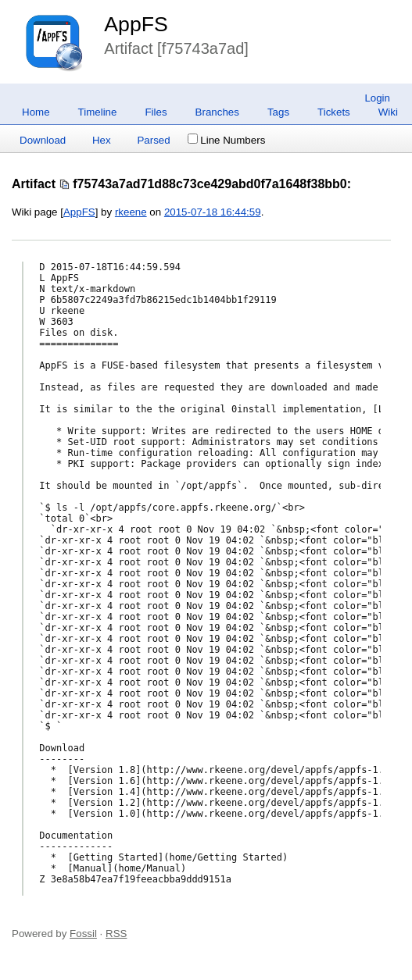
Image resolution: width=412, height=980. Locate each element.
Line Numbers (226, 140)
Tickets (334, 112)
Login (377, 98)
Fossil (83, 934)
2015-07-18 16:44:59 (213, 212)
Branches (217, 112)
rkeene (131, 212)
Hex (102, 140)
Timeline (98, 112)
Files (156, 112)
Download (43, 140)
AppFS (136, 24)
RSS (116, 934)
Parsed (153, 140)
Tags (278, 112)
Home (36, 112)
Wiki (388, 112)
